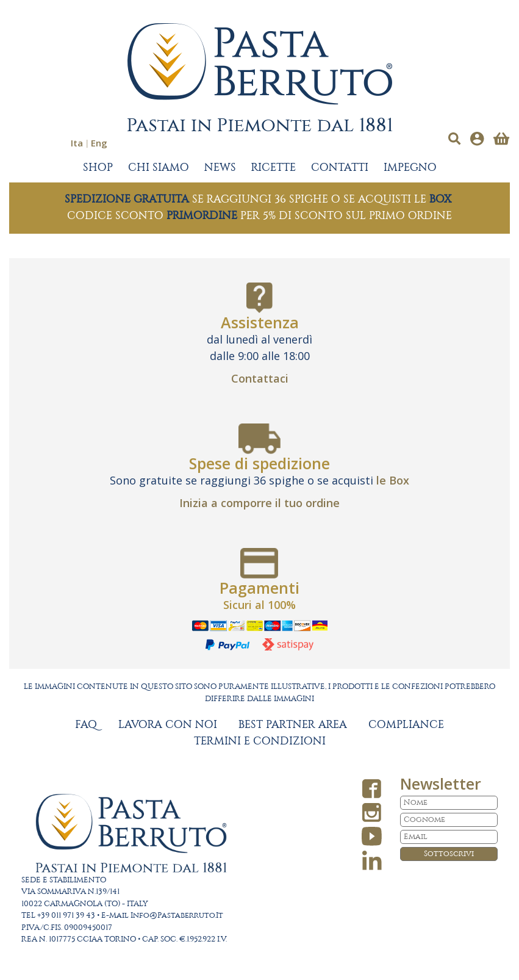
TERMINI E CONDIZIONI (260, 741)
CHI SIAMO (159, 168)
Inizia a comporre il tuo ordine (259, 503)
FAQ (86, 725)
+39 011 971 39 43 (66, 916)
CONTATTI (340, 168)
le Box (393, 480)
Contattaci (260, 378)
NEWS (220, 168)
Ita (77, 143)
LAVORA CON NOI (168, 725)
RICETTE (274, 168)
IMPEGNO (410, 168)
